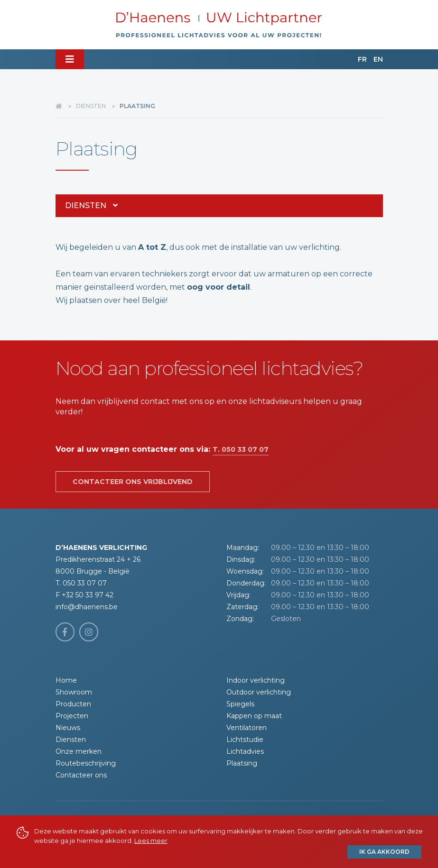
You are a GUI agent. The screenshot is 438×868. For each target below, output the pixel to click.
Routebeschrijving (86, 763)
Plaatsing (242, 763)
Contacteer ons (81, 775)
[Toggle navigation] (70, 59)
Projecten (72, 716)
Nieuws (68, 728)
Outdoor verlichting (259, 692)
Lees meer (151, 841)
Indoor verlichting (256, 680)
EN (378, 59)
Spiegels (240, 704)
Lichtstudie (245, 740)
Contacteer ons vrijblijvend (133, 482)
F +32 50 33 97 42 (84, 595)
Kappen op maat (254, 716)
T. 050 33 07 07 (241, 449)
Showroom (74, 692)
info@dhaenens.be (87, 607)
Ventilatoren (247, 728)
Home (66, 680)
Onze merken (79, 751)
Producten (73, 704)
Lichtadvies (245, 751)
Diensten (91, 106)
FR (362, 59)
